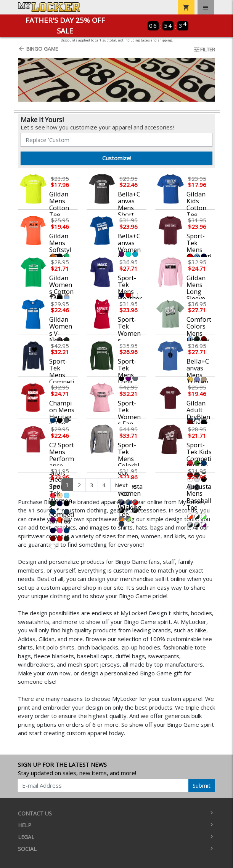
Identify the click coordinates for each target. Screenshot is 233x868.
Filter (204, 49)
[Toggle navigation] (206, 7)
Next (121, 485)
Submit (202, 785)
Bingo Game (38, 49)
